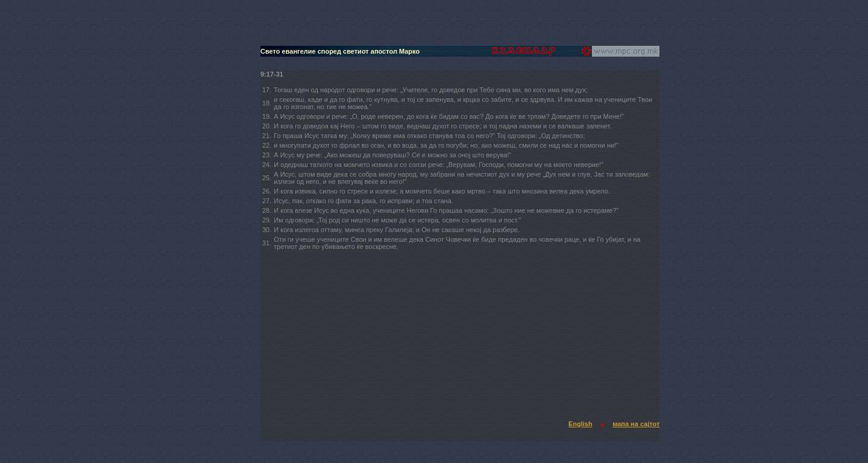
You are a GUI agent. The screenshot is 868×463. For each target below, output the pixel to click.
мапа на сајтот (636, 424)
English (580, 424)
